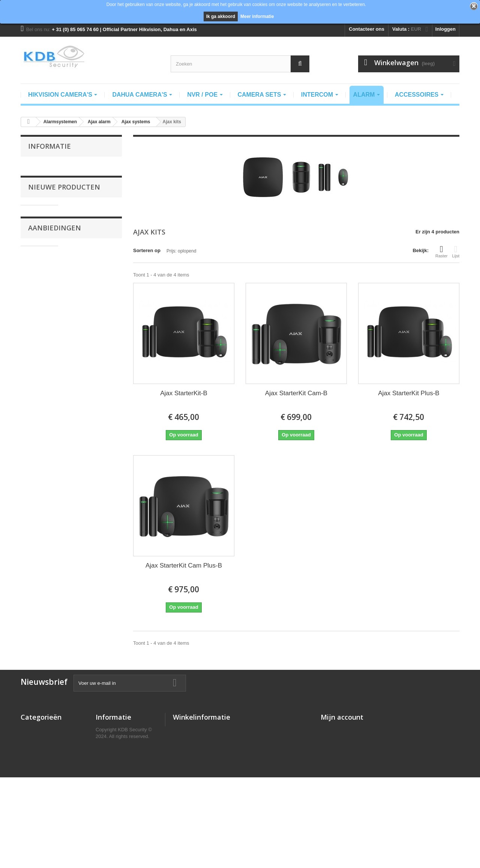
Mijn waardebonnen (343, 778)
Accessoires (35, 788)
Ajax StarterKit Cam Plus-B (184, 565)
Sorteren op (147, 250)
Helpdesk (106, 807)
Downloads (109, 797)
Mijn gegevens (337, 768)
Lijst (456, 251)
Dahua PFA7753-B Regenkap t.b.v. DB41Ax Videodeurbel (93, 401)
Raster (441, 251)
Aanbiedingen (55, 477)
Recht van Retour (116, 758)
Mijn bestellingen (340, 729)
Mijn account (342, 717)
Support (105, 788)
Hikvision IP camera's (46, 729)
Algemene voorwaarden (59, 166)
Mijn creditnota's (340, 749)
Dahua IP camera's (42, 739)
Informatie (49, 146)
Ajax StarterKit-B (184, 393)
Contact (105, 778)
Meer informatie (257, 16)
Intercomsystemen (42, 758)
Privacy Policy (112, 749)
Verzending (46, 177)
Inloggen (445, 29)
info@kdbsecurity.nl (224, 759)
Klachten (106, 768)
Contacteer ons (367, 29)
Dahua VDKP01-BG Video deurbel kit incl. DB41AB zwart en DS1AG (92, 347)
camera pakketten (41, 749)
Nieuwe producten (64, 206)
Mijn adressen (337, 758)
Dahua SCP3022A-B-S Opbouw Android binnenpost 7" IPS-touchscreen (92, 289)
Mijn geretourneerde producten (357, 739)
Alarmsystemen (39, 768)
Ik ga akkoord (221, 16)
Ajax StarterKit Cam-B (296, 393)
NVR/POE (32, 778)
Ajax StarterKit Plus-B (409, 393)
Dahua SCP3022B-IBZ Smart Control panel (94, 229)
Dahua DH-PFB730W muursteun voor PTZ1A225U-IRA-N (92, 504)
